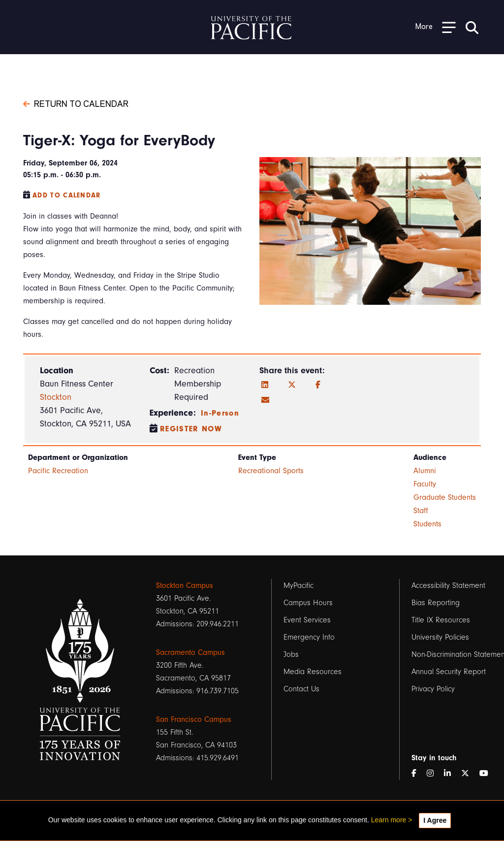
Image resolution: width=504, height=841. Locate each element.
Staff (421, 511)
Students (427, 524)
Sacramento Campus (190, 652)
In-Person (220, 413)
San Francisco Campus (194, 719)
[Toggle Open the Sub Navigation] (436, 27)
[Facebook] (318, 385)
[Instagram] (434, 774)
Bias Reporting (436, 603)
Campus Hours (308, 603)
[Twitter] (292, 385)
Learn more (389, 820)
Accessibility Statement (448, 585)
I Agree (435, 820)
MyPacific (299, 585)
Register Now (191, 429)
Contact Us (301, 689)
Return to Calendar (76, 103)
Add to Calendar (67, 195)
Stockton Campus (185, 585)
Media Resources (313, 672)
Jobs (291, 654)
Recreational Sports (271, 471)
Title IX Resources (441, 620)
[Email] (265, 400)
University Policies (440, 637)
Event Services (307, 620)
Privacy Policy (433, 689)
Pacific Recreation (58, 471)
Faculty (425, 484)
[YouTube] (488, 774)
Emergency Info (309, 637)
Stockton (56, 397)
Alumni (425, 471)
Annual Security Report (449, 672)
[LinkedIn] (265, 385)
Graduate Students (445, 497)
